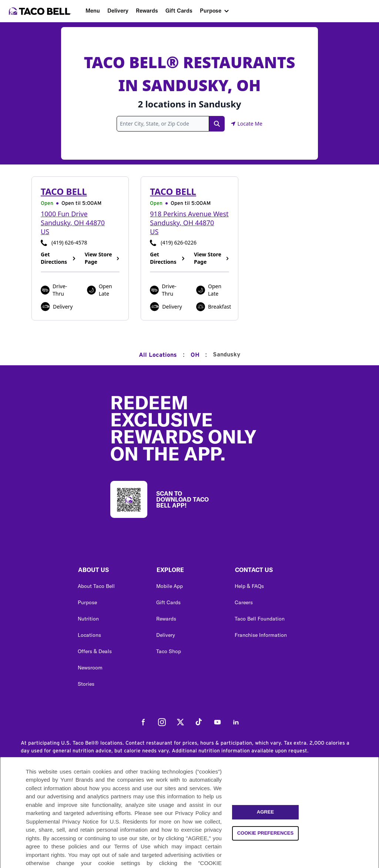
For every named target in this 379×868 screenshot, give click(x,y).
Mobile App (170, 586)
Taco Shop (169, 651)
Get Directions (58, 258)
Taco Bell (64, 191)
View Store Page (102, 258)
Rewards (147, 11)
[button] (111, 572)
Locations (89, 635)
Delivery (118, 11)
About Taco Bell (96, 586)
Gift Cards (179, 11)
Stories (86, 684)
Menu (93, 11)
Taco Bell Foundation (260, 619)
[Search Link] (217, 124)
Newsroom (90, 668)
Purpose (211, 11)
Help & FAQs (249, 586)
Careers (244, 602)
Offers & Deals (95, 651)
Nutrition (88, 619)
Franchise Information (261, 635)
